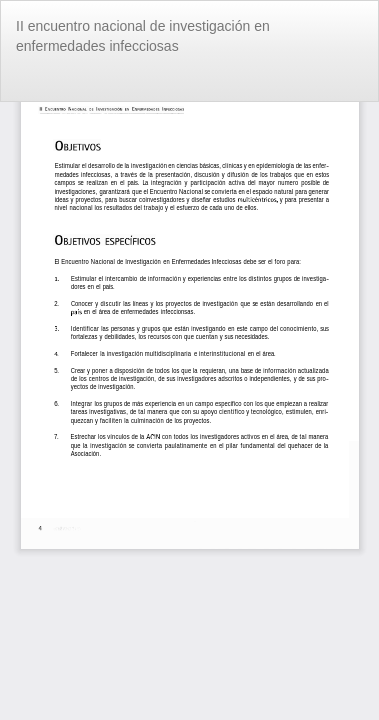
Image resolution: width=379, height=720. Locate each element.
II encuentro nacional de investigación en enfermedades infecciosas (143, 36)
